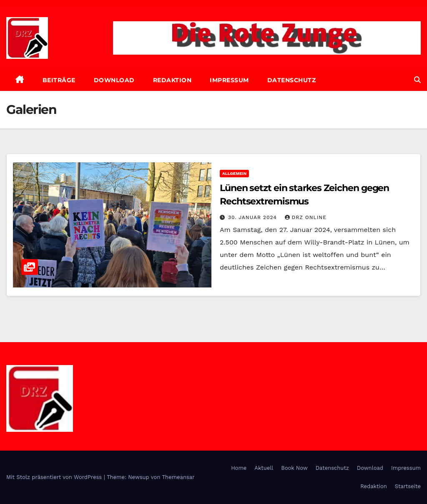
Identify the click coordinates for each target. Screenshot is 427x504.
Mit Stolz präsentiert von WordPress (55, 477)
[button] (417, 80)
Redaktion (172, 80)
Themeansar (178, 477)
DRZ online (306, 217)
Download (114, 80)
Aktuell (264, 468)
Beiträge (59, 80)
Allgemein (234, 173)
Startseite (408, 486)
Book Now (294, 468)
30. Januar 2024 (254, 217)
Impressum (229, 80)
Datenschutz (292, 80)
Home (239, 468)
